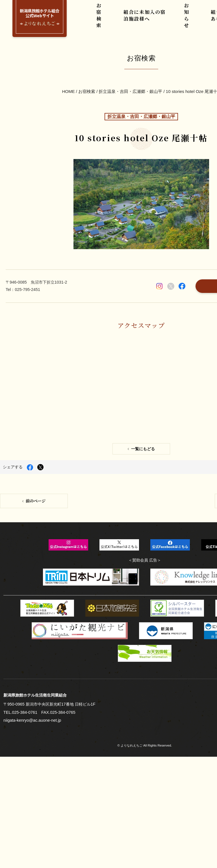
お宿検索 (102, 19)
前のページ (35, 368)
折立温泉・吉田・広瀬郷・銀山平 (130, 64)
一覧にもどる (142, 321)
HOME (69, 64)
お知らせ (187, 19)
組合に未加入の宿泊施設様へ (145, 19)
